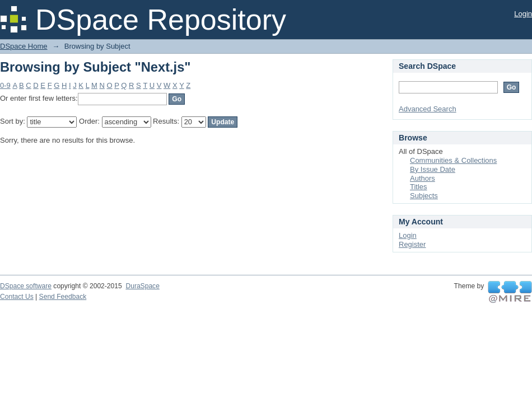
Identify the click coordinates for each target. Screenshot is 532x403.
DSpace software (26, 286)
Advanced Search (428, 109)
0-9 (5, 85)
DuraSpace (142, 286)
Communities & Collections (453, 160)
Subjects (424, 196)
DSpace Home (24, 46)
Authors (423, 178)
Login (523, 14)
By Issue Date (433, 169)
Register (412, 244)
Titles (419, 187)
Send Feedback (63, 297)
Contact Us (17, 297)
